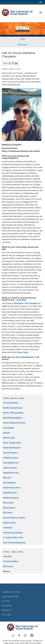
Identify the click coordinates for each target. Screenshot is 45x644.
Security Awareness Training (14, 518)
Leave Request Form (11, 463)
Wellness (6, 571)
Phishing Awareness (11, 498)
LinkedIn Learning (10, 468)
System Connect (9, 523)
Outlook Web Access (11, 473)
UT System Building (11, 561)
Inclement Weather (10, 453)
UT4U (22, 39)
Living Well (7, 556)
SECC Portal (8, 513)
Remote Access (9, 508)
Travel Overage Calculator (13, 533)
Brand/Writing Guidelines (13, 418)
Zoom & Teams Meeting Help (14, 543)
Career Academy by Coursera (14, 423)
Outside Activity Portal (12, 488)
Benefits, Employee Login (13, 408)
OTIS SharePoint (9, 483)
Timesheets (8, 528)
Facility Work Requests (12, 448)
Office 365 (7, 478)
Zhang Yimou (23, 352)
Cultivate (6, 433)
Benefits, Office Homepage (13, 413)
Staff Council (8, 566)
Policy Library (8, 503)
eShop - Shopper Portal (12, 443)
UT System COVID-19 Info (13, 538)
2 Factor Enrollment (11, 403)
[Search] (41, 2)
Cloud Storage (8, 428)
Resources (22, 45)
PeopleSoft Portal (10, 493)
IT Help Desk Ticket (10, 458)
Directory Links (9, 438)
